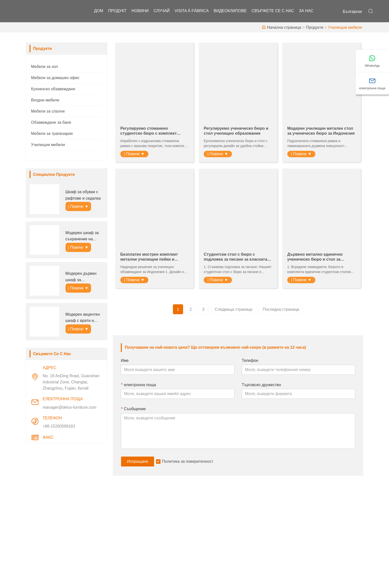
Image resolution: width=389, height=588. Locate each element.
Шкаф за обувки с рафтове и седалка (83, 195)
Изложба (207, 546)
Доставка (125, 522)
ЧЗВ (202, 554)
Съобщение (133, 409)
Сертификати (129, 546)
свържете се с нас (273, 11)
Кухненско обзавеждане (53, 89)
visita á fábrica (192, 11)
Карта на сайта (130, 554)
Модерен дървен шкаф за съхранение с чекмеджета (81, 277)
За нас (306, 11)
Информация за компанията (225, 522)
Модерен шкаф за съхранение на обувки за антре (82, 236)
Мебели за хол (45, 67)
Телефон (250, 360)
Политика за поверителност (188, 461)
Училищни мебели (345, 27)
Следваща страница (234, 309)
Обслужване (128, 530)
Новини (123, 538)
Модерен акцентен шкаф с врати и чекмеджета (83, 318)
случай (162, 11)
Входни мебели (45, 100)
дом (99, 11)
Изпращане (138, 461)
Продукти (315, 27)
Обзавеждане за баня (51, 122)
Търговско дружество (261, 385)
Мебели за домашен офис (55, 78)
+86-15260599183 (59, 426)
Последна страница (281, 309)
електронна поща (138, 385)
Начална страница (284, 27)
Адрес (302, 509)
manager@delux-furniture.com (69, 407)
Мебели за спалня (48, 111)
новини (140, 11)
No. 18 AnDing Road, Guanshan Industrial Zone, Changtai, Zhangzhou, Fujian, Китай (71, 382)
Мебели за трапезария (52, 134)
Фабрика (206, 538)
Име (125, 360)
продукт (117, 11)
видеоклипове (230, 11)
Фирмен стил (211, 530)
